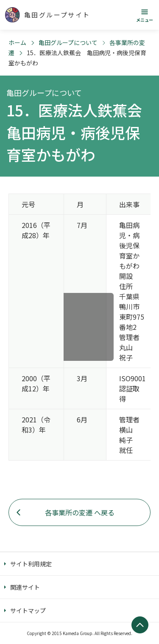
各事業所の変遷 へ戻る (80, 512)
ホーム (17, 42)
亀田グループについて (68, 42)
